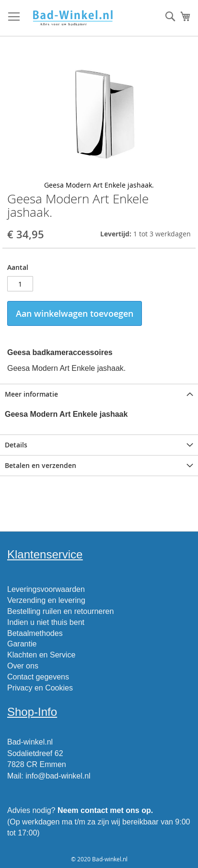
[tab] (99, 394)
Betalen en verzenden (41, 465)
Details (16, 445)
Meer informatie (31, 394)
